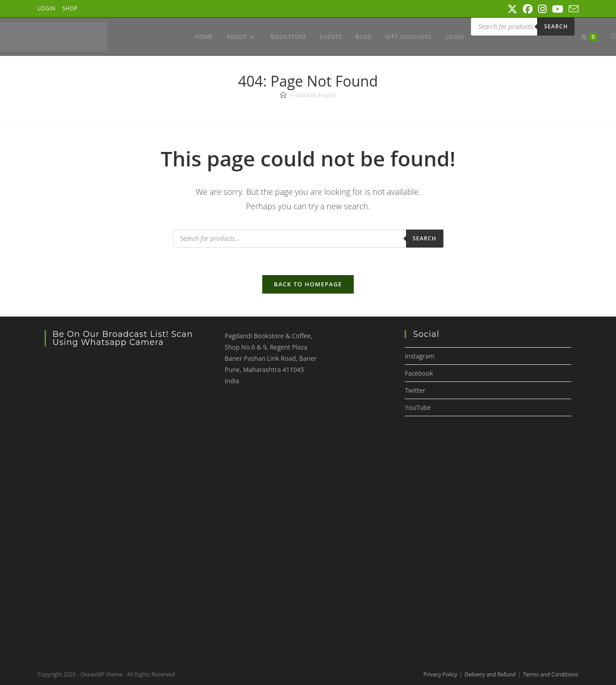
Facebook (419, 373)
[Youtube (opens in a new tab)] (558, 9)
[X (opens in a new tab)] (512, 9)
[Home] (283, 95)
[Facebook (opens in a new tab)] (528, 9)
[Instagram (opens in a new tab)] (542, 9)
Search (556, 26)
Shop (70, 8)
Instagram (420, 356)
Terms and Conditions (551, 674)
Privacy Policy (440, 674)
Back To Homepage (308, 284)
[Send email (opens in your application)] (572, 9)
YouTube (418, 407)
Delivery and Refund (490, 674)
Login (47, 8)
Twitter (415, 390)
